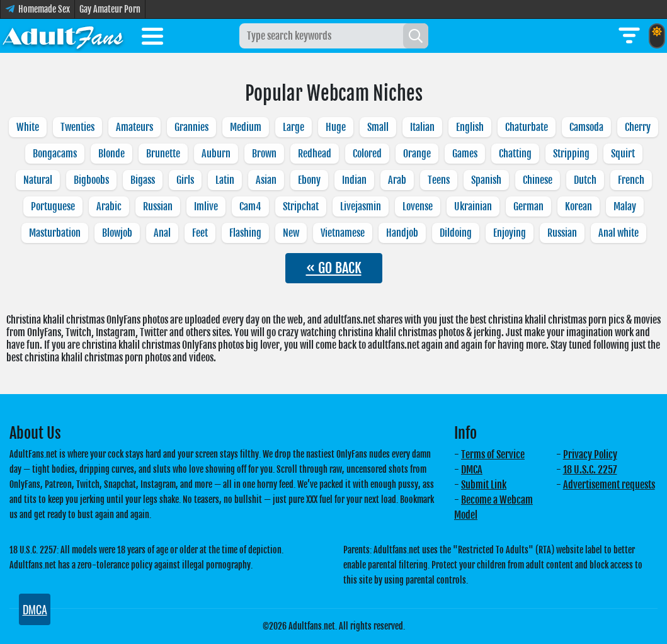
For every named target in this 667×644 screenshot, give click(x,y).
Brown (264, 154)
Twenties (77, 127)
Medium (246, 127)
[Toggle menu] (152, 38)
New (291, 233)
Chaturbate (527, 127)
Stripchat (301, 206)
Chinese (538, 180)
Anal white (619, 233)
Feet (200, 233)
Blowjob (117, 233)
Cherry (638, 127)
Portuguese (53, 206)
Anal (162, 233)
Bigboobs (91, 180)
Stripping (571, 154)
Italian (422, 127)
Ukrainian (473, 206)
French (631, 180)
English (470, 127)
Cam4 (250, 206)
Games (465, 154)
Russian (158, 206)
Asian (266, 180)
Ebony (309, 180)
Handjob (402, 233)
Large (294, 127)
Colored (367, 154)
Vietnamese (343, 233)
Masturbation (55, 233)
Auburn (216, 154)
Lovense (418, 206)
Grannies (191, 127)
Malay (625, 206)
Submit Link (484, 485)
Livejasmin (361, 206)
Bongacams (55, 154)
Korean (579, 206)
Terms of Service (493, 455)
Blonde (111, 154)
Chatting (515, 154)
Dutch (585, 180)
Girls (185, 180)
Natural (38, 180)
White (28, 127)
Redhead (315, 154)
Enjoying (510, 233)
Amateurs (134, 127)
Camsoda (586, 127)
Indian (354, 180)
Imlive (206, 206)
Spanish (486, 180)
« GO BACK (334, 268)
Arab (397, 180)
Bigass (143, 180)
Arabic (109, 206)
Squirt (623, 154)
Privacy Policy (590, 455)
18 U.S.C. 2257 (590, 470)
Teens (439, 180)
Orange (417, 154)
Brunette (163, 154)
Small (378, 127)
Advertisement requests (609, 485)
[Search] (416, 36)
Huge (336, 127)
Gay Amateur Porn (110, 9)
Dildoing (456, 233)
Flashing (245, 233)
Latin (225, 180)
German (528, 206)
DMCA (472, 470)
